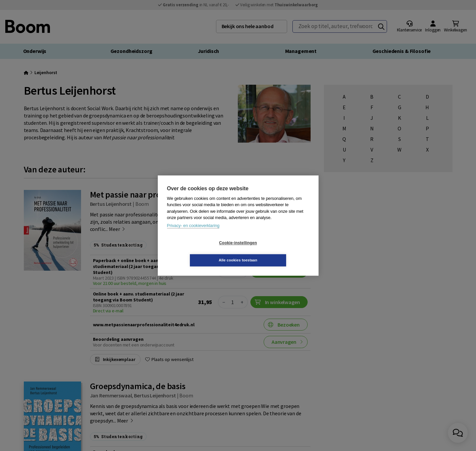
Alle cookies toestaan (277, 251)
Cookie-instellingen (198, 251)
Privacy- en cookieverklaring (193, 234)
